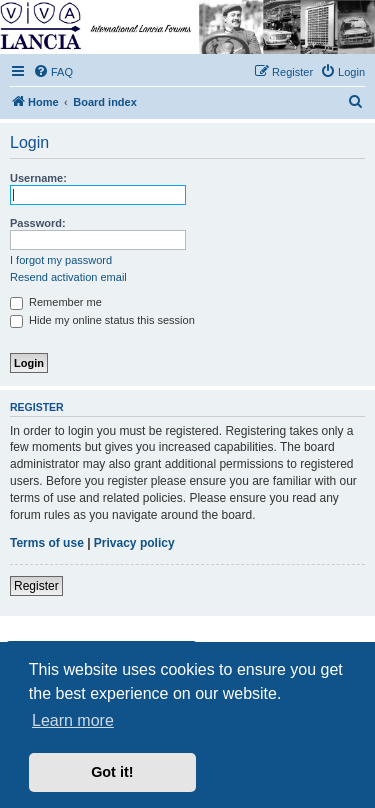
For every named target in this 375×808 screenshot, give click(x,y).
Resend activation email (68, 277)
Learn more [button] (73, 720)
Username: (38, 178)
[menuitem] (53, 72)
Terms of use (47, 543)
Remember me (56, 302)
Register (36, 586)
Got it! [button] (112, 772)
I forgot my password (61, 260)
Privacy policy (134, 543)
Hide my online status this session (102, 320)
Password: (38, 223)
